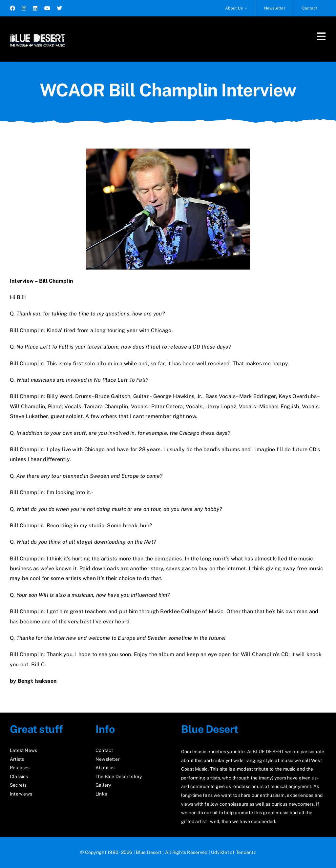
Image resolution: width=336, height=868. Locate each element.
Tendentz (246, 852)
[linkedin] (35, 8)
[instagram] (24, 8)
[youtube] (47, 8)
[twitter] (59, 8)
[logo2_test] (38, 32)
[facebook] (12, 8)
